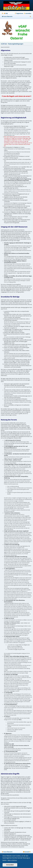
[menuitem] (6, 13)
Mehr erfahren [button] (12, 860)
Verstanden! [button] (10, 865)
